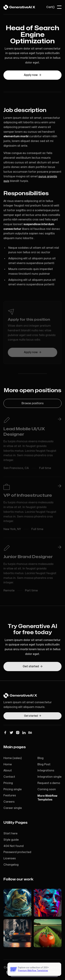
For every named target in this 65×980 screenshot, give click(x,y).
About (8, 771)
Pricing (8, 783)
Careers (9, 802)
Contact (9, 777)
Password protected (17, 852)
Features (10, 795)
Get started (33, 666)
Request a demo (49, 783)
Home (8, 764)
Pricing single (13, 789)
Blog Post (44, 764)
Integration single (49, 777)
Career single (13, 808)
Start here (10, 833)
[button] (50, 7)
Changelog (11, 865)
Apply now (33, 75)
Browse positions (32, 404)
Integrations (46, 771)
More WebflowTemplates (47, 798)
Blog (40, 758)
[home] (19, 7)
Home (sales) (13, 758)
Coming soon (47, 789)
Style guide (11, 840)
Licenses (10, 858)
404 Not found (14, 846)
